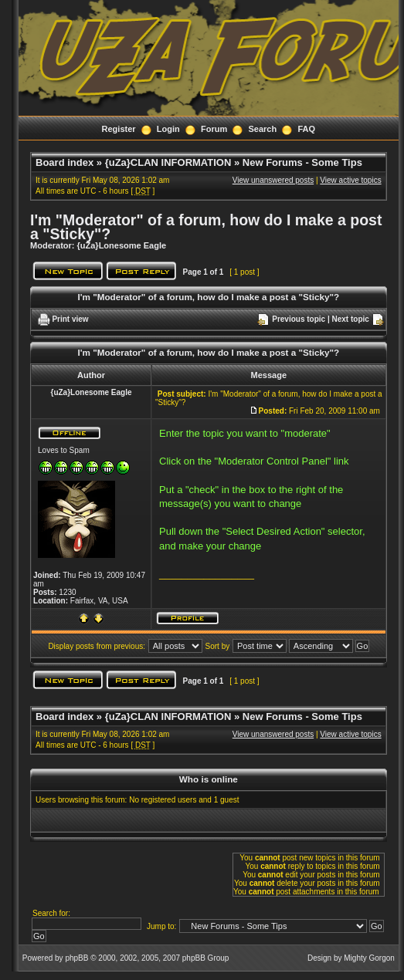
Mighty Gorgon (369, 958)
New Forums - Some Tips (302, 162)
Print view (70, 319)
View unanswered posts (273, 180)
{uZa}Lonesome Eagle (122, 245)
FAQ (306, 129)
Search (263, 129)
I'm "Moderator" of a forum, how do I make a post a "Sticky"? (206, 227)
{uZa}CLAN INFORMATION (168, 162)
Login (168, 129)
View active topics (350, 180)
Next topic (351, 319)
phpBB (76, 958)
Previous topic (299, 319)
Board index (65, 162)
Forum (214, 129)
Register (119, 129)
